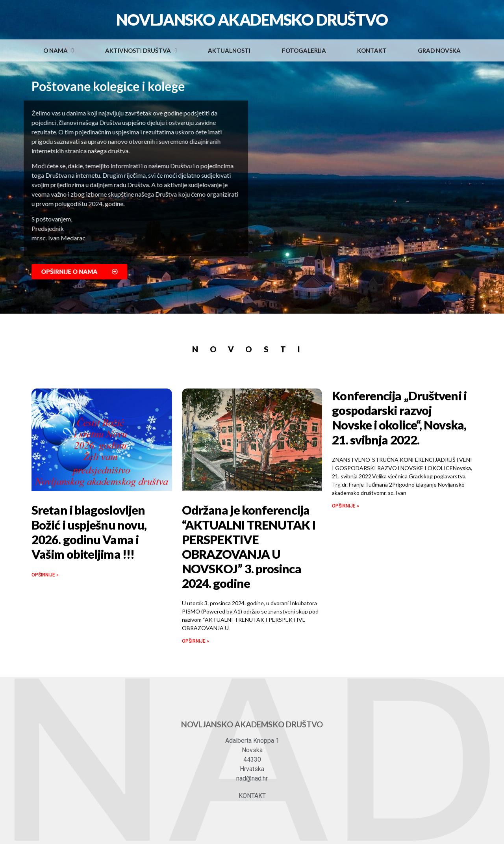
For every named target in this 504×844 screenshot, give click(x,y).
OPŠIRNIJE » (45, 575)
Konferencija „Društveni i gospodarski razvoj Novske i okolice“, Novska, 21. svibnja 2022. (399, 418)
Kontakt (372, 50)
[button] (93, 272)
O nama (58, 51)
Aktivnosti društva (141, 51)
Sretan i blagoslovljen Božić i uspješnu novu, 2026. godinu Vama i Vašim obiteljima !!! (89, 532)
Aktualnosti (229, 50)
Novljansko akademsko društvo (252, 20)
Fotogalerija (304, 50)
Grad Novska (439, 50)
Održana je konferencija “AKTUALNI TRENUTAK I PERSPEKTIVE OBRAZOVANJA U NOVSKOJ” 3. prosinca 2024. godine (249, 547)
